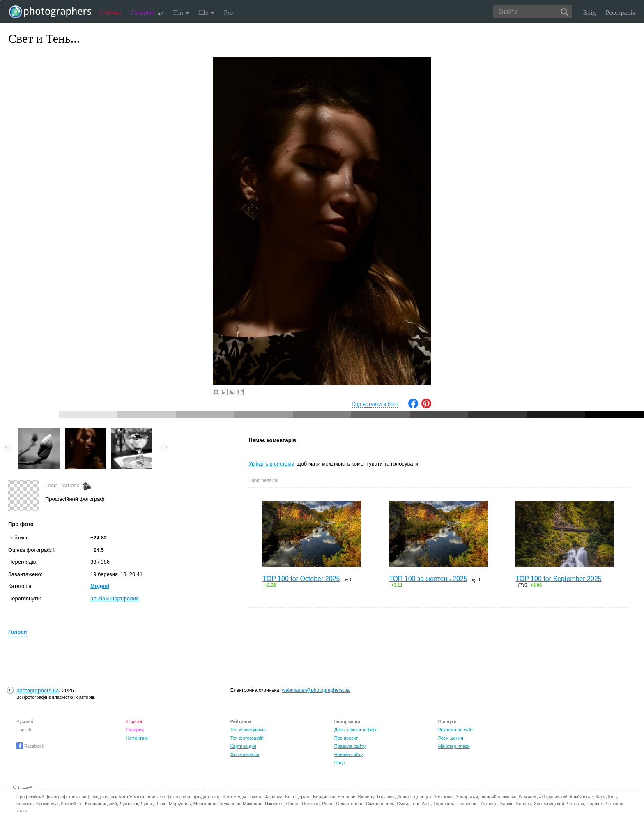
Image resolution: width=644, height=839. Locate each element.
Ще (206, 13)
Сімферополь (380, 804)
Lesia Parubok (62, 485)
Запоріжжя (467, 797)
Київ (613, 797)
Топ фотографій (247, 738)
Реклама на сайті (456, 730)
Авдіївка (274, 797)
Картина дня (243, 746)
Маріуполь (180, 804)
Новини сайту (349, 754)
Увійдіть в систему (271, 464)
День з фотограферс (356, 730)
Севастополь (350, 804)
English (24, 730)
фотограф (79, 797)
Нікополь (274, 804)
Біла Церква (298, 797)
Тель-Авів (420, 804)
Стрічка (110, 13)
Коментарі (137, 738)
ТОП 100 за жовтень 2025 (428, 579)
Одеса (293, 804)
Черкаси (575, 804)
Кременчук (47, 804)
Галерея (147, 13)
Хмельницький (549, 804)
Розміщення (451, 738)
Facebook (30, 746)
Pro (228, 13)
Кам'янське (582, 797)
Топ (181, 13)
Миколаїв (253, 804)
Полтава (311, 804)
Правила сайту (350, 746)
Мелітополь (206, 804)
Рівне (328, 804)
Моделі (100, 586)
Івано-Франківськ (498, 797)
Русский (25, 721)
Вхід (590, 13)
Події (340, 763)
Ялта (22, 811)
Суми (402, 804)
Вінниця (366, 797)
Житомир (443, 797)
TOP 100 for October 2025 (301, 579)
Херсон (523, 804)
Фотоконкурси (245, 754)
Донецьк (422, 797)
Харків (507, 804)
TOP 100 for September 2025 (558, 579)
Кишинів (25, 804)
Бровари (347, 797)
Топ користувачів (248, 730)
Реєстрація (621, 13)
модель (101, 797)
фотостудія (235, 797)
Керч (600, 797)
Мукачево (230, 804)
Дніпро (404, 797)
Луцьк (147, 804)
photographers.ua (38, 690)
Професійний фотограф (41, 797)
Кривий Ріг (72, 804)
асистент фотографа (168, 797)
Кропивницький (101, 804)
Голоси (17, 632)
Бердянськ (324, 797)
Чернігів (595, 804)
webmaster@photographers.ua (316, 690)
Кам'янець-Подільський (543, 797)
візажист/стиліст (127, 797)
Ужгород (489, 804)
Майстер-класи (454, 746)
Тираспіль (467, 804)
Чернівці (615, 804)
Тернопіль (444, 804)
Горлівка (386, 797)
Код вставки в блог (375, 404)
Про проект (346, 738)
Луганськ (129, 804)
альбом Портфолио (115, 598)
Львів (161, 804)
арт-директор (207, 797)
